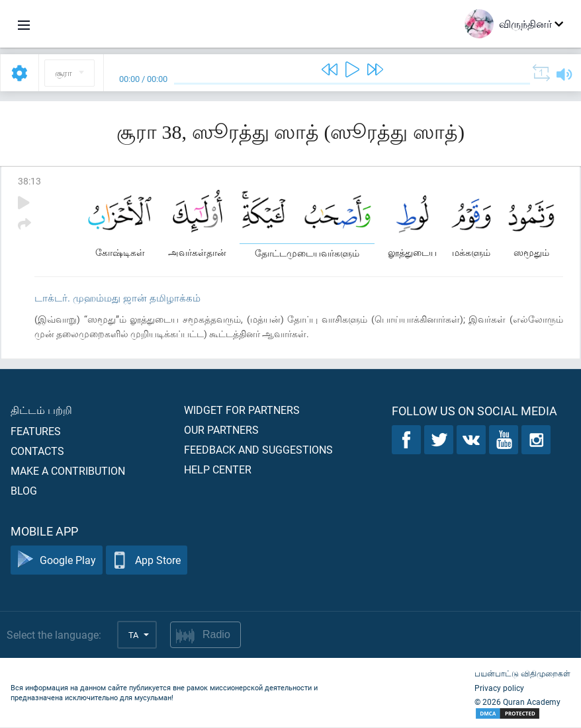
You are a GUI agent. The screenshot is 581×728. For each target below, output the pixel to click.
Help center (218, 470)
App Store (147, 561)
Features (36, 431)
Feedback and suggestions (258, 450)
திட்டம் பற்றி (41, 410)
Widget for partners (242, 410)
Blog (24, 491)
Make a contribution (68, 471)
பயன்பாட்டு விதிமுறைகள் (522, 674)
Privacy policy (499, 688)
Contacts (37, 451)
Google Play (57, 561)
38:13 (29, 181)
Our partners (221, 430)
